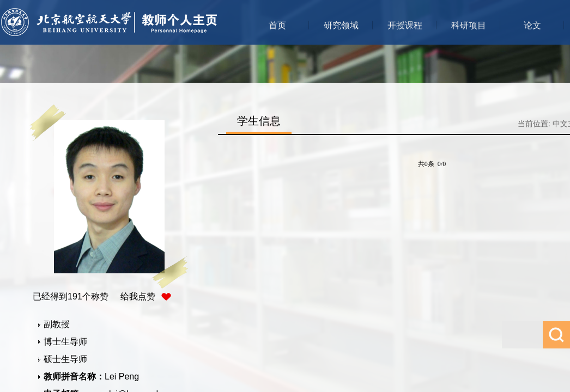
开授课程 (405, 25)
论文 (532, 25)
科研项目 (469, 25)
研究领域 (341, 25)
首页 (277, 25)
